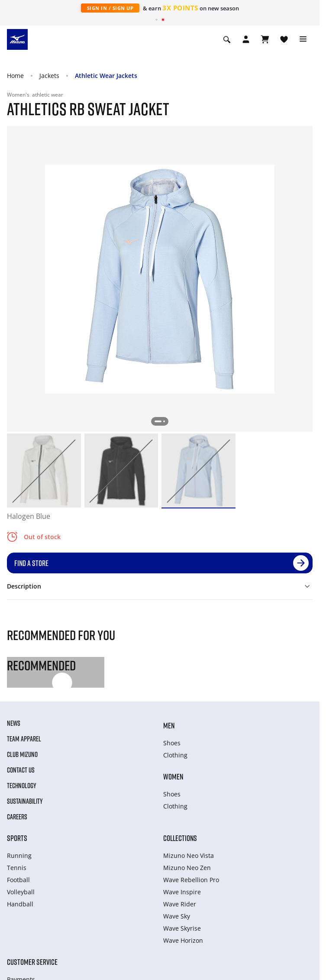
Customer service (32, 962)
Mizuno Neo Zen (187, 868)
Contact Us (21, 770)
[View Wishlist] (284, 39)
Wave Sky (177, 916)
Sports (17, 838)
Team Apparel (24, 739)
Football (18, 880)
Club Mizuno (22, 754)
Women (173, 776)
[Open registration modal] (246, 39)
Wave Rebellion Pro (191, 880)
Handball (20, 904)
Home (15, 76)
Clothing (175, 755)
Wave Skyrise (182, 928)
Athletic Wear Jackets (106, 76)
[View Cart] (265, 39)
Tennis (17, 868)
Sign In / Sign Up (110, 8)
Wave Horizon (183, 940)
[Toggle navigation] (303, 39)
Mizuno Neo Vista (189, 855)
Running (19, 855)
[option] (44, 471)
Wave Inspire (182, 892)
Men (169, 725)
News (14, 723)
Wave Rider (180, 904)
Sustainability (25, 801)
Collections (180, 838)
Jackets (49, 76)
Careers (17, 817)
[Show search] (227, 39)
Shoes (172, 743)
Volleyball (21, 892)
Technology (22, 786)
